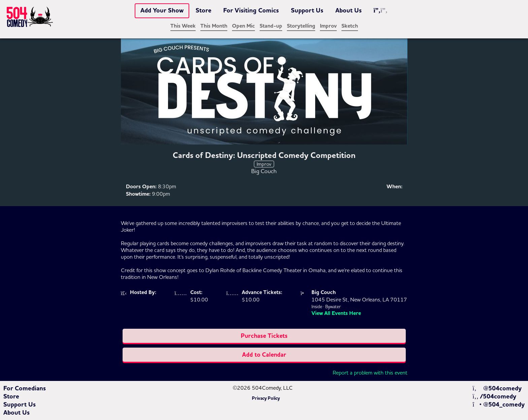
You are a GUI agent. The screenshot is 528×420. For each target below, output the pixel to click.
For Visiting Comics (251, 10)
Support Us (307, 10)
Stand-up (271, 26)
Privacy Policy (266, 398)
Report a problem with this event (370, 373)
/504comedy (494, 396)
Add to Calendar (264, 355)
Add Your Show (162, 10)
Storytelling (301, 26)
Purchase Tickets (264, 336)
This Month (214, 26)
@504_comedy (499, 405)
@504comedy (497, 388)
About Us (349, 10)
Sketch (350, 26)
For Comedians (25, 388)
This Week (183, 26)
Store (204, 10)
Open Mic (243, 26)
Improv (328, 26)
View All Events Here (336, 313)
